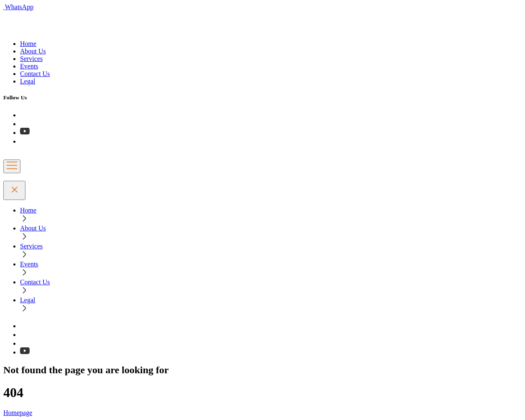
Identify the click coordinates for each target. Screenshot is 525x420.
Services (31, 59)
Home (28, 44)
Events (29, 66)
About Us (33, 51)
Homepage (18, 413)
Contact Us (35, 74)
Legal (28, 81)
